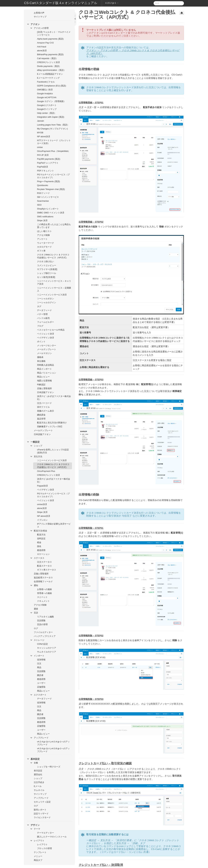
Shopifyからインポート (48, 209)
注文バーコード (44, 403)
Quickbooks (43, 185)
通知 (34, 585)
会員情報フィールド (43, 581)
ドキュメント (43, 601)
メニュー (38, 856)
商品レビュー (43, 377)
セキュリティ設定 (42, 802)
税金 (39, 542)
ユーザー (41, 683)
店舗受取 (41, 687)
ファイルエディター (43, 632)
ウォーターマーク (45, 243)
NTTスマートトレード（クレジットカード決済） (54, 142)
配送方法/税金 (39, 531)
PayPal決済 (42, 167)
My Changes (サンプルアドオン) (52, 129)
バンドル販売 (43, 318)
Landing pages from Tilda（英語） (53, 125)
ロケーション (43, 554)
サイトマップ (40, 17)
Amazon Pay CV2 (45, 43)
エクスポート (38, 695)
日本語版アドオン (45, 392)
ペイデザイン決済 (45, 338)
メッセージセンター (47, 345)
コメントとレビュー (47, 265)
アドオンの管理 (39, 28)
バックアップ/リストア (45, 636)
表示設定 (38, 771)
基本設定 (33, 759)
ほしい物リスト (44, 231)
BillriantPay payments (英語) (50, 54)
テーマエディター (45, 833)
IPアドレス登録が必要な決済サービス (54, 525)
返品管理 (41, 419)
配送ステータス (44, 566)
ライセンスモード (42, 817)
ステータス (37, 558)
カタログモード (44, 247)
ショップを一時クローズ (49, 767)
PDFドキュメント (45, 171)
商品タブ (38, 860)
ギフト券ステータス (47, 570)
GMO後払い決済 (45, 90)
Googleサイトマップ (47, 109)
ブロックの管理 (44, 848)
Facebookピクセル (46, 82)
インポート (37, 656)
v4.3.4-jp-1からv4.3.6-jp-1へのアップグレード (53, 750)
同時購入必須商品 (45, 365)
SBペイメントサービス (48, 197)
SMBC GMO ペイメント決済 (51, 213)
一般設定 (33, 442)
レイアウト (37, 841)
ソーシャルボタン (45, 299)
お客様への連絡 (44, 589)
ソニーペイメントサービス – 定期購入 (54, 289)
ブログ (40, 326)
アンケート (42, 239)
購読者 (40, 675)
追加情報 (41, 660)
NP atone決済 (44, 136)
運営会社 (38, 774)
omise (40, 147)
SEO (39, 205)
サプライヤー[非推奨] (47, 269)
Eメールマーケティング (48, 78)
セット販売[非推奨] (46, 277)
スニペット (42, 597)
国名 (39, 546)
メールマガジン (44, 353)
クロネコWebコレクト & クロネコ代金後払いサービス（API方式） (53, 256)
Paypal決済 (42, 486)
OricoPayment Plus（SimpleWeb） (54, 151)
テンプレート (40, 852)
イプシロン (42, 520)
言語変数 (41, 621)
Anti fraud (42, 47)
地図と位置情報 (44, 381)
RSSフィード (43, 193)
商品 (39, 667)
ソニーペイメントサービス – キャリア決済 (54, 282)
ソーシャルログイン (47, 302)
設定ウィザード (41, 814)
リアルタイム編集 (45, 617)
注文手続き (39, 782)
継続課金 (41, 415)
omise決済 (42, 504)
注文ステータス (44, 562)
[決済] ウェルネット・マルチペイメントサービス (54, 33)
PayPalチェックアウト (48, 163)
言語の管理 (42, 624)
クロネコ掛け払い (45, 261)
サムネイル (39, 790)
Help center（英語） (47, 113)
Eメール (38, 786)
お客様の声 (39, 13)
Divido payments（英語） (49, 66)
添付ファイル (43, 407)
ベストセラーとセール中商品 (51, 330)
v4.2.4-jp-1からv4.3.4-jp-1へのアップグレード (53, 743)
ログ (36, 628)
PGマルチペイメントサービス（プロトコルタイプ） (53, 176)
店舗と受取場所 (44, 388)
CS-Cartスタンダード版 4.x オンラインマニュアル (61, 3)
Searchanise (43, 201)
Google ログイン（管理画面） (51, 101)
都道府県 (41, 550)
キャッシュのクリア (47, 648)
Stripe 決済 (42, 220)
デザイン (33, 825)
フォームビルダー (45, 322)
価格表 (40, 357)
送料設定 (41, 538)
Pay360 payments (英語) (49, 159)
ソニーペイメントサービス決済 (52, 295)
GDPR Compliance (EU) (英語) (52, 86)
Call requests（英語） (47, 58)
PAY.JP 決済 (43, 155)
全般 (34, 763)
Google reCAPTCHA (47, 97)
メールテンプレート (47, 349)
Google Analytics (45, 94)
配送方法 (41, 535)
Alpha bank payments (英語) (50, 39)
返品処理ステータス (43, 578)
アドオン (33, 24)
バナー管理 (42, 314)
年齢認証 (41, 385)
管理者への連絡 (44, 593)
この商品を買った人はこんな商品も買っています (54, 226)
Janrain (41, 121)
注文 (39, 663)
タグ (39, 306)
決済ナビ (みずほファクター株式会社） (54, 480)
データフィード (44, 310)
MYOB (40, 133)
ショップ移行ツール (47, 273)
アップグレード (39, 738)
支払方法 (36, 457)
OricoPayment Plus (46, 471)
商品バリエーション (47, 373)
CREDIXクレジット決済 (48, 62)
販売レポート (40, 810)
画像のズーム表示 (45, 411)
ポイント (41, 342)
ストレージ (37, 640)
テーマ (35, 829)
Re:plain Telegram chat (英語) (51, 189)
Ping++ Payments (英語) (49, 181)
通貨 (36, 609)
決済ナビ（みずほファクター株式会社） (54, 398)
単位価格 (41, 361)
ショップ (36, 446)
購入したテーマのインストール (52, 837)
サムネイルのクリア (47, 652)
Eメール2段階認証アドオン (50, 74)
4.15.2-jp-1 (112, 3)
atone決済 (42, 51)
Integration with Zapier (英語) (51, 117)
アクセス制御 (43, 235)
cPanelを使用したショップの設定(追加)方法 (53, 451)
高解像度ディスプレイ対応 (50, 427)
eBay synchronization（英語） (51, 70)
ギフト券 (41, 251)
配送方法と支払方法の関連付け (52, 423)
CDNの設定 (42, 644)
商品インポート (44, 369)
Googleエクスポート (47, 105)
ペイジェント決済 (45, 334)
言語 (34, 613)
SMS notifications (45, 217)
